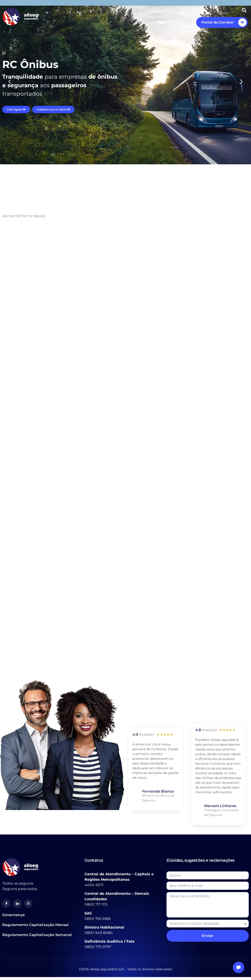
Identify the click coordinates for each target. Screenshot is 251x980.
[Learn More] (222, 22)
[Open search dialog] (244, 11)
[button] (10, 82)
